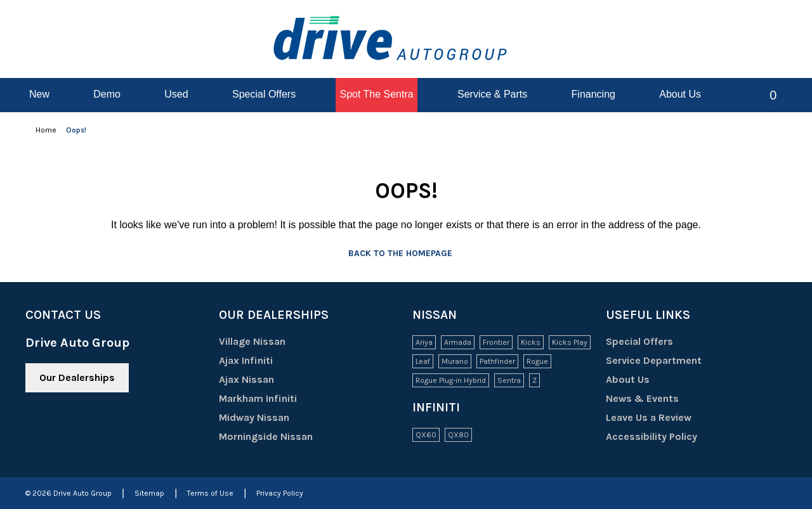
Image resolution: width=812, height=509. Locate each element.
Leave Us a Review (649, 417)
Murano (455, 361)
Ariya (424, 342)
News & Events (642, 398)
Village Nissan (261, 341)
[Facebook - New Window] (33, 425)
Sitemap (149, 493)
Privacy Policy (280, 493)
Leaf (423, 361)
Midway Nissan (263, 417)
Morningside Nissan (275, 436)
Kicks (531, 342)
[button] (764, 95)
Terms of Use (210, 493)
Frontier (496, 342)
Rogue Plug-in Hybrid (451, 380)
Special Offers (639, 341)
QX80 (458, 435)
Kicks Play (570, 342)
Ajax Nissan (255, 379)
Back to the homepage (406, 253)
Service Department (654, 360)
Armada (458, 342)
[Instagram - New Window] (99, 425)
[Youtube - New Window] (66, 425)
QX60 (426, 435)
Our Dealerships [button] (77, 377)
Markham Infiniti (267, 398)
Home (47, 130)
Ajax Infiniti (255, 360)
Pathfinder (497, 361)
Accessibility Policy (652, 436)
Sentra (509, 380)
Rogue (537, 361)
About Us (628, 379)
